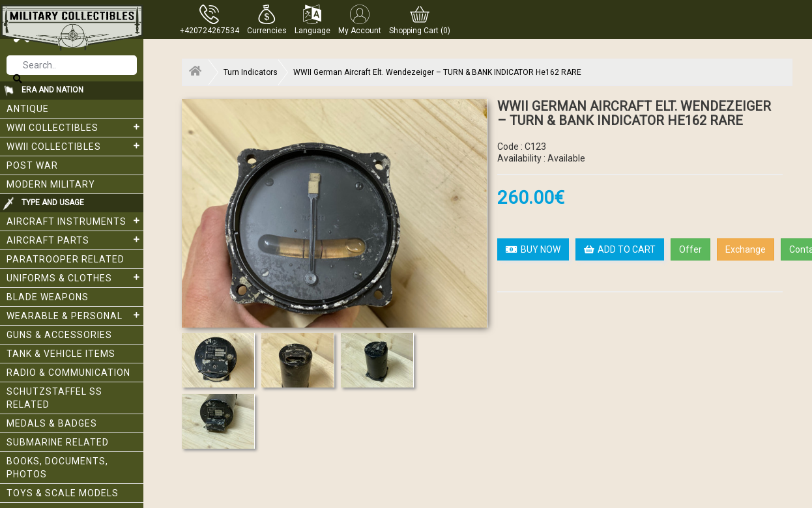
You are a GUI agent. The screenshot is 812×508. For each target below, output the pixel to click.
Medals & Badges (52, 423)
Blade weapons (48, 297)
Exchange (746, 249)
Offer (690, 249)
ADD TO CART (620, 249)
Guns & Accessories (59, 335)
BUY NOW (533, 249)
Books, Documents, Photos (57, 468)
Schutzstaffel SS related (54, 398)
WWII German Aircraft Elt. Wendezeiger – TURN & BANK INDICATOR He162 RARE (437, 72)
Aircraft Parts (75, 240)
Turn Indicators (251, 72)
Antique (28, 109)
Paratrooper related (65, 259)
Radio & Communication (68, 373)
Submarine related (58, 442)
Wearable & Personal (75, 315)
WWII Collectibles (75, 146)
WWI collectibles (75, 127)
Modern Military (51, 184)
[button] (267, 20)
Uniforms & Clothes (75, 277)
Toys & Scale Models (63, 493)
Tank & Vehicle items (61, 354)
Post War (32, 165)
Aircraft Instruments (75, 221)
